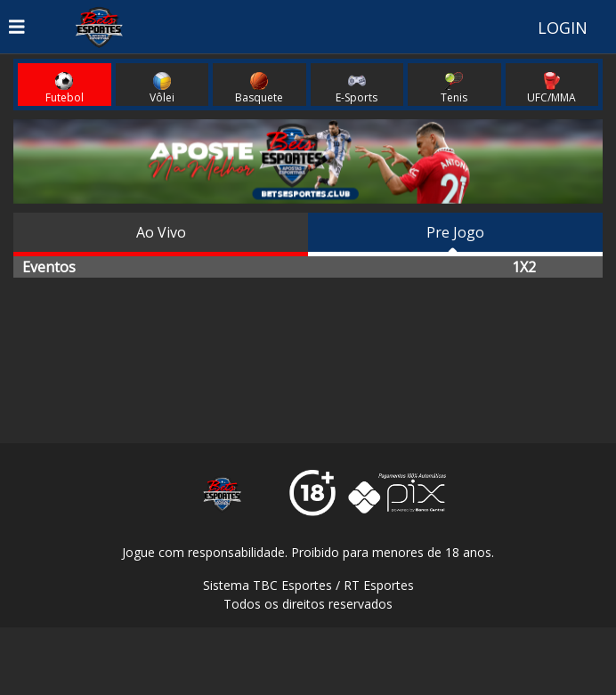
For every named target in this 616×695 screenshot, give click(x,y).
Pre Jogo (455, 232)
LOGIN (563, 28)
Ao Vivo (161, 232)
